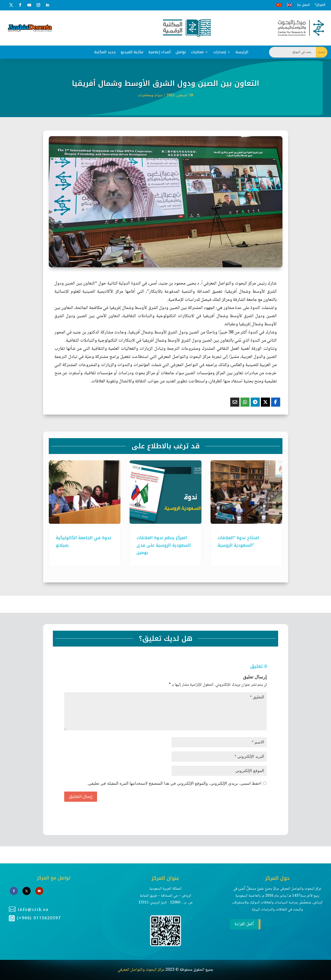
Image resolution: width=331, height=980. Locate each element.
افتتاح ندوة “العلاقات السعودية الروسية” (238, 541)
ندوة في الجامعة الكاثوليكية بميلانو (83, 541)
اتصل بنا (303, 5)
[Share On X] (265, 402)
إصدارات (219, 52)
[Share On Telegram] (255, 402)
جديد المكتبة (105, 52)
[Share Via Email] (235, 402)
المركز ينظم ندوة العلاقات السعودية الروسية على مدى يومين (164, 545)
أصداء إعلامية (159, 52)
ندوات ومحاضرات (150, 95)
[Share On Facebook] (276, 402)
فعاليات (197, 52)
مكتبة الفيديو (132, 52)
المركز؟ (320, 5)
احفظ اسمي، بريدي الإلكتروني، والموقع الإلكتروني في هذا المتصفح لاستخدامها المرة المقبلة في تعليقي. (174, 783)
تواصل (181, 52)
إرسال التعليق (81, 796)
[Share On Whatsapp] (245, 402)
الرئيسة (242, 52)
